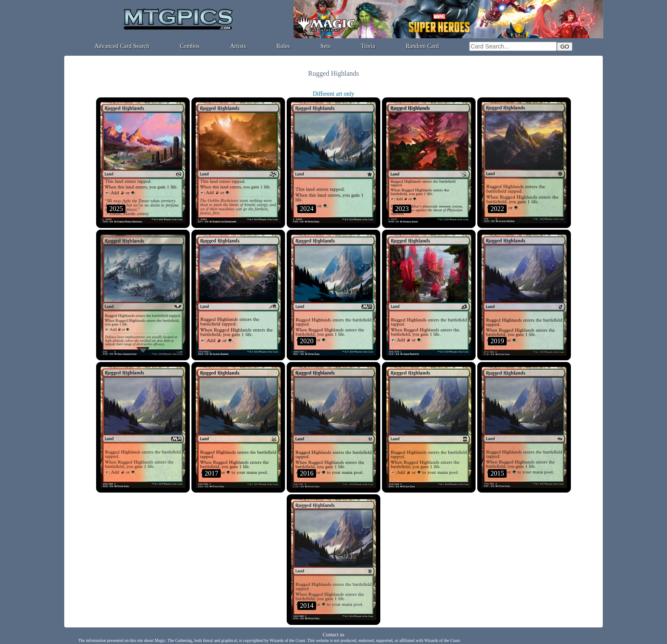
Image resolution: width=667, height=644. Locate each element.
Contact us (334, 635)
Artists (238, 46)
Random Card (422, 46)
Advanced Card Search (122, 46)
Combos (190, 46)
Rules (283, 46)
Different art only (333, 94)
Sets (325, 46)
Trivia (368, 46)
